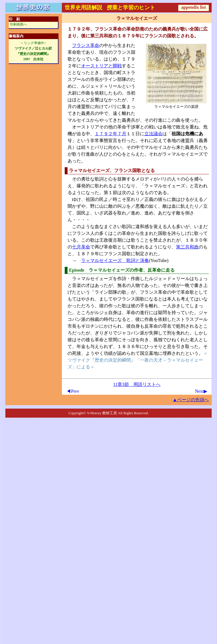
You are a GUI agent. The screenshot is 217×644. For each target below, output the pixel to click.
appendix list (194, 7)
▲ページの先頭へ (191, 400)
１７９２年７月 (110, 134)
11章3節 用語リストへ (137, 384)
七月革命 (81, 247)
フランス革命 (86, 45)
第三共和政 (187, 247)
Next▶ (201, 391)
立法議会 (153, 134)
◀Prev (73, 391)
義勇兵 (129, 120)
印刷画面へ (18, 24)
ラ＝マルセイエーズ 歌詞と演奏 (115, 260)
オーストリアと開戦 (101, 66)
